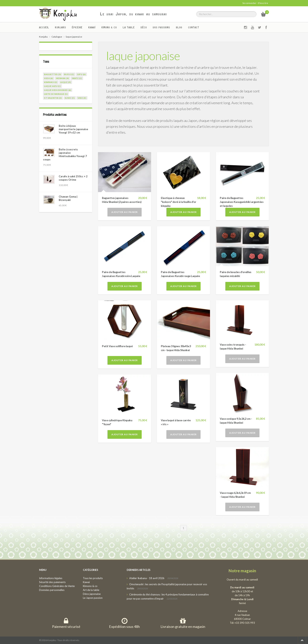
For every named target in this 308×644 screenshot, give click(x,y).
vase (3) (82, 98)
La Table (129, 27)
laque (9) (66, 82)
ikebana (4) (62, 78)
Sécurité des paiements (52, 582)
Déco (144, 27)
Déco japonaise (92, 594)
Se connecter (249, 3)
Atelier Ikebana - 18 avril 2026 (147, 578)
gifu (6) (81, 74)
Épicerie (77, 27)
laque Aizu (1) (52, 86)
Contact (194, 27)
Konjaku (60, 27)
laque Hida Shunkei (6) (58, 90)
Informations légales (51, 578)
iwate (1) (77, 78)
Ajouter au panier (125, 212)
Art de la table (91, 590)
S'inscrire (263, 3)
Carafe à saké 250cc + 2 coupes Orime (73, 178)
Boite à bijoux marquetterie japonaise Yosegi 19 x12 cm (73, 129)
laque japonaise (143, 56)
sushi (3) (70, 98)
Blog (179, 27)
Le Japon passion (93, 598)
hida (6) (49, 78)
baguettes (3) (53, 74)
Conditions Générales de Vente (57, 586)
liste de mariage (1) (56, 94)
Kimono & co (109, 27)
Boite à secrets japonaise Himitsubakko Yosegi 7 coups (65, 154)
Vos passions (161, 27)
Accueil (44, 27)
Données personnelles (52, 590)
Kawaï (92, 27)
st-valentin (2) (53, 98)
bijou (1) (69, 74)
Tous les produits (93, 578)
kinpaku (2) (51, 82)
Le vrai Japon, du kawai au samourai (134, 14)
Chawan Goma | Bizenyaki (68, 198)
